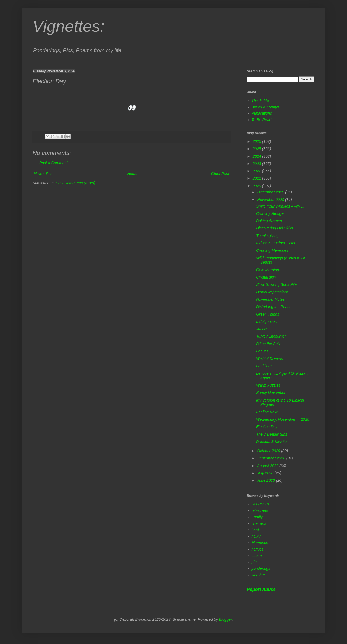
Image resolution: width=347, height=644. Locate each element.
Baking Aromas (269, 221)
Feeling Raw (267, 412)
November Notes (270, 299)
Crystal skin (266, 277)
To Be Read (261, 120)
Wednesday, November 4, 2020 (283, 419)
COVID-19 (260, 504)
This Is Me (260, 101)
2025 (257, 149)
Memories (260, 543)
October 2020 (269, 451)
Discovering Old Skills (274, 228)
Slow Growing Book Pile (276, 284)
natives (258, 549)
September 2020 (272, 458)
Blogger (226, 619)
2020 (257, 186)
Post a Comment (53, 163)
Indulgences (266, 322)
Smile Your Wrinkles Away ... (280, 206)
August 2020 (268, 466)
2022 (257, 171)
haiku (256, 536)
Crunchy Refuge (270, 213)
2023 (257, 164)
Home (132, 174)
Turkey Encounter (271, 336)
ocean (257, 556)
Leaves (262, 351)
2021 (257, 178)
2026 (257, 141)
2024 (257, 156)
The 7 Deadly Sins (272, 434)
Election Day (267, 427)
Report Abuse (261, 589)
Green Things (268, 314)
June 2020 (266, 480)
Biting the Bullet (269, 344)
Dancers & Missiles (272, 442)
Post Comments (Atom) (75, 183)
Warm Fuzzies (268, 385)
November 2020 (271, 200)
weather (258, 575)
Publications (262, 113)
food (255, 530)
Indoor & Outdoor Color (276, 243)
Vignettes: (69, 26)
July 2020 (266, 473)
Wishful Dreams (270, 358)
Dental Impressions (272, 292)
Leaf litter (264, 366)
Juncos (262, 329)
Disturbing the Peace (274, 307)
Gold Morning (268, 270)
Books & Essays (265, 107)
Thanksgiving (267, 236)
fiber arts (259, 523)
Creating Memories (272, 250)
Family (257, 517)
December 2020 (271, 192)
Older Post (220, 174)
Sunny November (271, 393)
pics (255, 562)
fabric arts (260, 510)
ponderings (261, 568)
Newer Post (44, 174)
